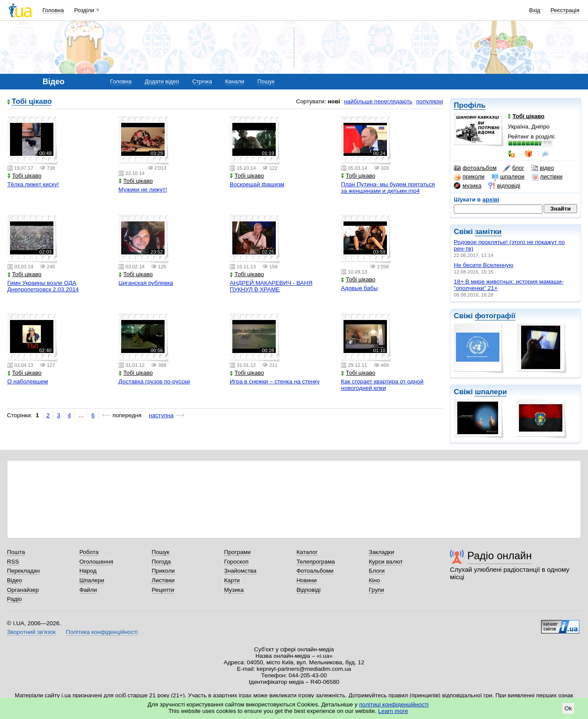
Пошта (16, 552)
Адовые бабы (359, 288)
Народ (88, 571)
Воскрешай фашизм (257, 184)
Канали (235, 81)
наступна (161, 415)
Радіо (14, 599)
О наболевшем (28, 381)
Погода (161, 562)
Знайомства (240, 571)
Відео (15, 580)
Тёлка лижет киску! (33, 184)
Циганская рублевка (146, 283)
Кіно (374, 580)
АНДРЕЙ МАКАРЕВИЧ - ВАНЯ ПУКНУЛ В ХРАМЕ (271, 286)
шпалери (508, 177)
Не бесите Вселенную (484, 265)
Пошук (266, 81)
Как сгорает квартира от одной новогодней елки (382, 385)
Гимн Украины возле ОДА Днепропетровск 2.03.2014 (43, 286)
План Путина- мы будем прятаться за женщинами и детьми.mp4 (388, 188)
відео (543, 168)
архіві (491, 200)
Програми (237, 552)
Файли (88, 590)
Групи (376, 590)
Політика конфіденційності (102, 632)
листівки (547, 177)
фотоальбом (475, 168)
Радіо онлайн (500, 556)
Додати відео (162, 81)
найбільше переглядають (378, 101)
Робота (89, 552)
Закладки (381, 552)
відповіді (504, 186)
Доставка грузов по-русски (154, 381)
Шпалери (92, 580)
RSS (13, 562)
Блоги (377, 571)
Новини (307, 580)
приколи (469, 177)
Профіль (470, 105)
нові (334, 101)
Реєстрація (565, 10)
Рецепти (163, 590)
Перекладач (23, 571)
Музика (234, 590)
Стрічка (202, 81)
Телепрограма (316, 562)
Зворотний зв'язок (31, 632)
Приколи (163, 571)
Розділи (84, 10)
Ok (568, 708)
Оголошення (96, 562)
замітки (488, 232)
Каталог (307, 552)
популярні (430, 101)
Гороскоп (236, 562)
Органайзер (23, 590)
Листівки (163, 580)
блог (514, 168)
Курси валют (386, 562)
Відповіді (309, 590)
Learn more (393, 711)
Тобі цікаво (32, 102)
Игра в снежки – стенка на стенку (275, 381)
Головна (53, 10)
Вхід (535, 10)
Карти (232, 580)
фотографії (495, 316)
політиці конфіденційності (394, 704)
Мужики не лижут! (143, 190)
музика (467, 186)
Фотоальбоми (315, 571)
